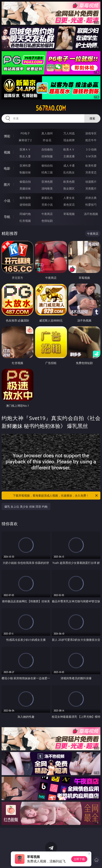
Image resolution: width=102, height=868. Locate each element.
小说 (7, 201)
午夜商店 (47, 214)
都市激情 (25, 198)
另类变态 (91, 172)
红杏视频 (25, 221)
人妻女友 (69, 198)
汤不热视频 (91, 214)
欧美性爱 (91, 165)
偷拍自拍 (47, 165)
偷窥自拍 (25, 182)
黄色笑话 (69, 205)
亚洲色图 (47, 182)
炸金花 (47, 140)
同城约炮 (25, 214)
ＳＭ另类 (91, 156)
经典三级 (47, 172)
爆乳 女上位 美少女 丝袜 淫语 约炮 (26, 507)
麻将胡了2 (25, 140)
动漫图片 (91, 182)
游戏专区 (91, 133)
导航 (7, 217)
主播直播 (69, 156)
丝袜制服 (47, 156)
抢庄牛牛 (91, 140)
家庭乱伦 (47, 198)
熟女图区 (69, 188)
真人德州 (47, 133)
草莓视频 (69, 214)
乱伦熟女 (69, 172)
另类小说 (47, 205)
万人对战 (69, 133)
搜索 (92, 118)
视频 (7, 152)
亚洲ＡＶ (25, 149)
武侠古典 (91, 198)
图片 (7, 185)
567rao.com (51, 108)
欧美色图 (69, 182)
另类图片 (91, 188)
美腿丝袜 (25, 188)
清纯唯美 (47, 188)
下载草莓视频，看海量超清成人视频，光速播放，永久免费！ (56, 496)
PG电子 (25, 133)
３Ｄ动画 (91, 149)
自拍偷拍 (47, 149)
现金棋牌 (69, 140)
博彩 (7, 136)
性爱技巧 (91, 205)
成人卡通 (69, 165)
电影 (7, 168)
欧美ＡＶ (69, 149)
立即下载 (79, 859)
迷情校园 (25, 205)
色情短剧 (47, 221)
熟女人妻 (25, 156)
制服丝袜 (25, 172)
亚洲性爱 (25, 165)
